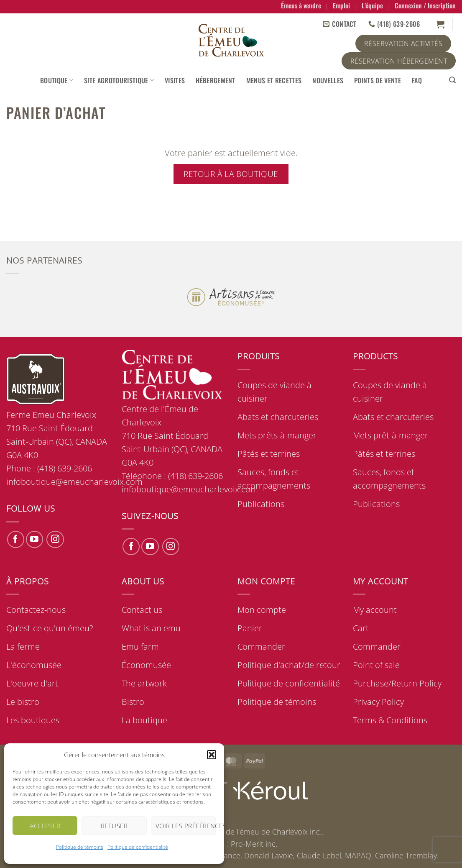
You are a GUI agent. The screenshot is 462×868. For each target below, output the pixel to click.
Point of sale (376, 665)
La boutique (144, 720)
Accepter (45, 826)
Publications (261, 504)
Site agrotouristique (119, 80)
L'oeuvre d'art (32, 683)
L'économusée (34, 665)
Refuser (114, 826)
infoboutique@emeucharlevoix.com (190, 489)
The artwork (144, 683)
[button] (212, 755)
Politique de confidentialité (138, 847)
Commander (261, 647)
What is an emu (151, 628)
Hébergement (216, 80)
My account (375, 610)
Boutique (57, 80)
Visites (175, 80)
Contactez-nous (36, 610)
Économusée (146, 665)
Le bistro (23, 702)
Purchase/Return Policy (397, 683)
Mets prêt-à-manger (391, 435)
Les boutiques (33, 720)
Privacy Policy (378, 702)
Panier (250, 628)
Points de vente (378, 80)
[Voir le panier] (440, 24)
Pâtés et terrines (269, 454)
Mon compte (262, 610)
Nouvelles (328, 80)
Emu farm (140, 647)
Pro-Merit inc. (254, 844)
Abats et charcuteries (278, 417)
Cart (361, 628)
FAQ (417, 80)
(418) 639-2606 (195, 476)
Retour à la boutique (231, 174)
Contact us (142, 610)
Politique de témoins (80, 847)
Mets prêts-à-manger (277, 435)
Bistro (133, 702)
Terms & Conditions (390, 720)
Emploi (341, 5)
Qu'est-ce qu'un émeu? (50, 628)
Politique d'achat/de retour (289, 665)
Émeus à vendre (301, 5)
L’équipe (372, 5)
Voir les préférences (186, 826)
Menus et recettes (274, 80)
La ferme (23, 647)
